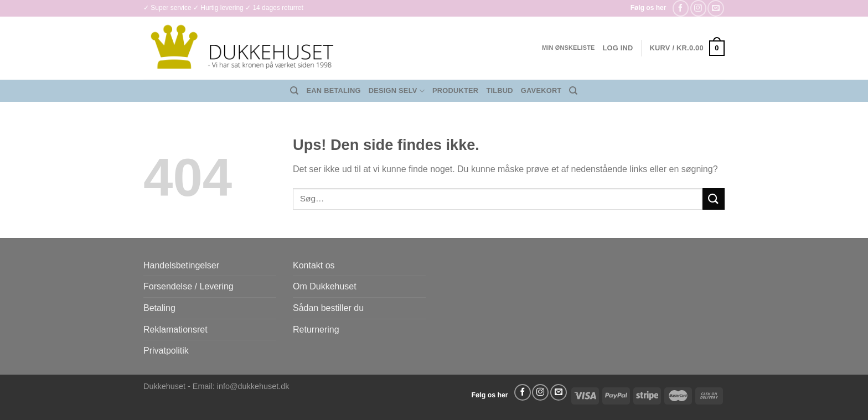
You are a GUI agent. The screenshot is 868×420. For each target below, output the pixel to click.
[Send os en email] (715, 8)
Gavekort (541, 90)
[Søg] (294, 91)
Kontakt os (314, 265)
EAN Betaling (334, 90)
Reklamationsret (175, 330)
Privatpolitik (166, 351)
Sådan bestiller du (328, 308)
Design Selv (397, 91)
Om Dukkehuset (325, 286)
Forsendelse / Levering (188, 286)
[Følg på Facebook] (681, 8)
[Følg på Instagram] (698, 8)
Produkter (455, 90)
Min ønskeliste (569, 48)
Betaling (159, 308)
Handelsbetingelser (181, 265)
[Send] (714, 199)
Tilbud (499, 90)
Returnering (316, 330)
